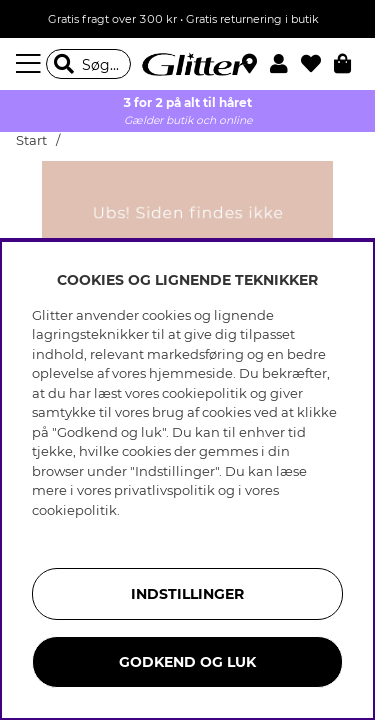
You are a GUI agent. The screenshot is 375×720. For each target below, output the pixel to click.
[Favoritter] (317, 64)
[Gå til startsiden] (188, 64)
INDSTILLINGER (187, 594)
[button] (285, 64)
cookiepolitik (74, 510)
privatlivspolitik (164, 490)
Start (31, 140)
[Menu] (31, 64)
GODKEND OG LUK (187, 662)
